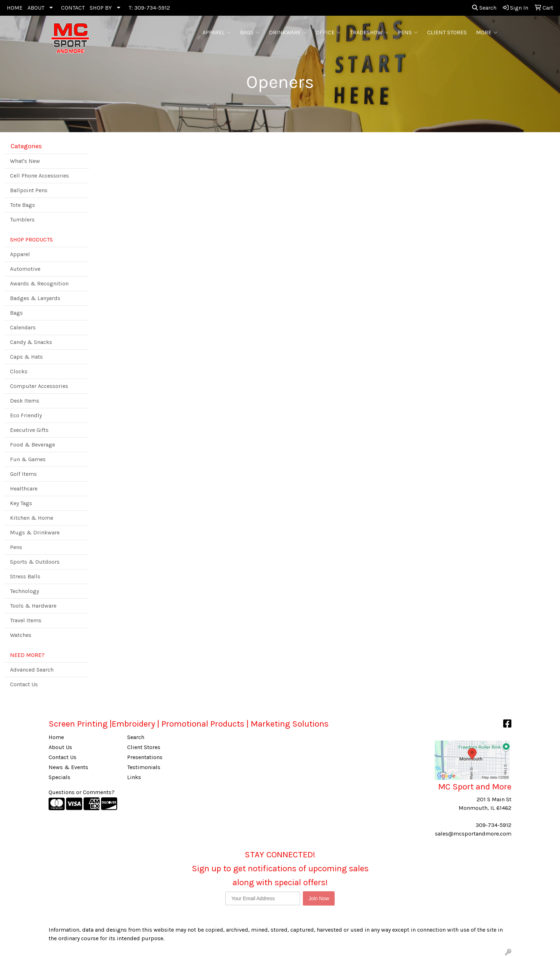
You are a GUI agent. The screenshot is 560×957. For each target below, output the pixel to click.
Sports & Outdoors (35, 562)
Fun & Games (28, 459)
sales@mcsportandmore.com (473, 834)
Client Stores (144, 747)
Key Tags (21, 503)
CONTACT (73, 8)
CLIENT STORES (447, 32)
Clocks (19, 371)
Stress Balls (25, 576)
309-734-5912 (494, 825)
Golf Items (23, 474)
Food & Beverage (32, 445)
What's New (25, 161)
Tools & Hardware (33, 606)
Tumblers (22, 220)
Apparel (217, 33)
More (487, 33)
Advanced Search (32, 670)
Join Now (319, 898)
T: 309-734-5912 (149, 8)
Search (484, 8)
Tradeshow (369, 33)
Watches (21, 635)
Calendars (23, 327)
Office (328, 33)
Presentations (145, 757)
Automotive (25, 269)
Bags (250, 33)
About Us (60, 747)
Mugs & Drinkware (35, 532)
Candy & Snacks (31, 342)
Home (56, 737)
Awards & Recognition (39, 283)
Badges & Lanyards (35, 298)
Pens (408, 33)
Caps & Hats (26, 357)
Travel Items (26, 620)
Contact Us (24, 684)
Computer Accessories (39, 386)
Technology (24, 591)
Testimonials (144, 767)
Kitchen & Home (32, 518)
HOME (15, 8)
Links (134, 777)
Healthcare (24, 489)
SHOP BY (101, 8)
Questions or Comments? (82, 792)
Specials (59, 777)
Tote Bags (22, 205)
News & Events (68, 767)
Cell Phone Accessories (39, 176)
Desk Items (25, 401)
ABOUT (36, 8)
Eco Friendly (26, 415)
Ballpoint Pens (29, 190)
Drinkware (288, 33)
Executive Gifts (29, 430)
